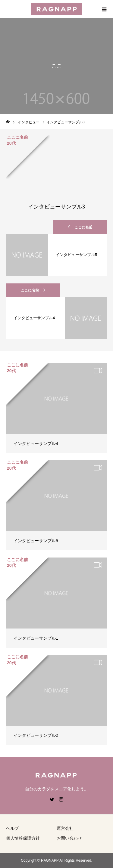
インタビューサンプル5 (36, 541)
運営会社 (65, 828)
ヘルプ (12, 828)
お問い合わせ (69, 838)
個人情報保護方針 (23, 838)
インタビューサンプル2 (36, 735)
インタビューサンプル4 (36, 443)
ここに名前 (83, 227)
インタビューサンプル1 (36, 638)
